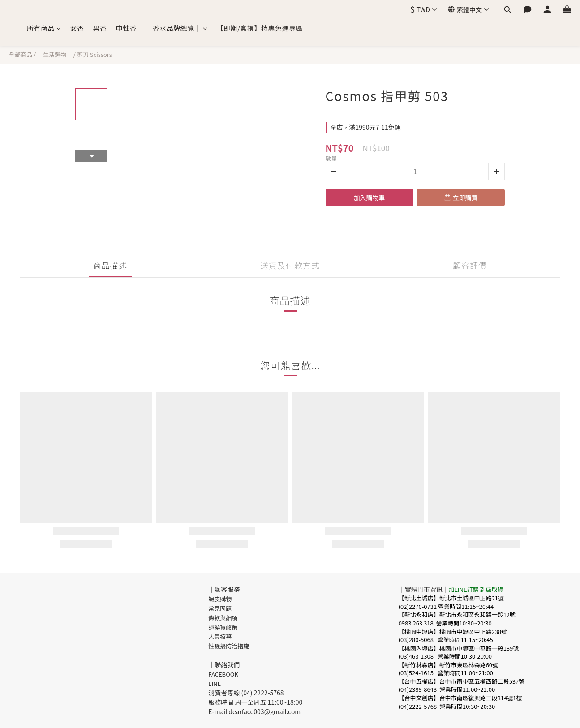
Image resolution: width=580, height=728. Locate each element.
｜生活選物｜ (55, 54)
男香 (100, 28)
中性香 (127, 28)
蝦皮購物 (220, 599)
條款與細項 (223, 618)
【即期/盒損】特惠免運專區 (260, 28)
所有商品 (44, 28)
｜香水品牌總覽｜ (177, 28)
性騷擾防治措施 (229, 646)
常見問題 (220, 608)
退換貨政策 (223, 627)
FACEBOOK (223, 674)
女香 (77, 28)
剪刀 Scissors (95, 54)
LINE (215, 683)
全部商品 (21, 54)
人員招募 (220, 636)
